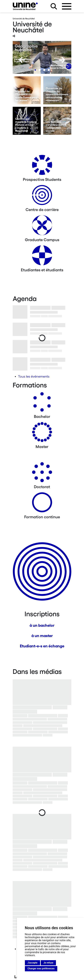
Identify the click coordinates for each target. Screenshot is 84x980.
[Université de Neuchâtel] (25, 6)
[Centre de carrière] (42, 196)
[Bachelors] (42, 403)
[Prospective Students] (42, 166)
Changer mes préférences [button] (41, 969)
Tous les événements (34, 376)
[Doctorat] (42, 473)
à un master (42, 636)
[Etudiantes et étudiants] (42, 257)
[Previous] (22, 60)
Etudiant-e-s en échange (42, 646)
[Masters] (42, 433)
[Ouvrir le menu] (67, 6)
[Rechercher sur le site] (54, 6)
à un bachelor (42, 625)
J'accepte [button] (33, 963)
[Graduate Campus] (42, 226)
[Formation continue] (42, 504)
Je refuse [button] (48, 963)
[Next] (62, 60)
